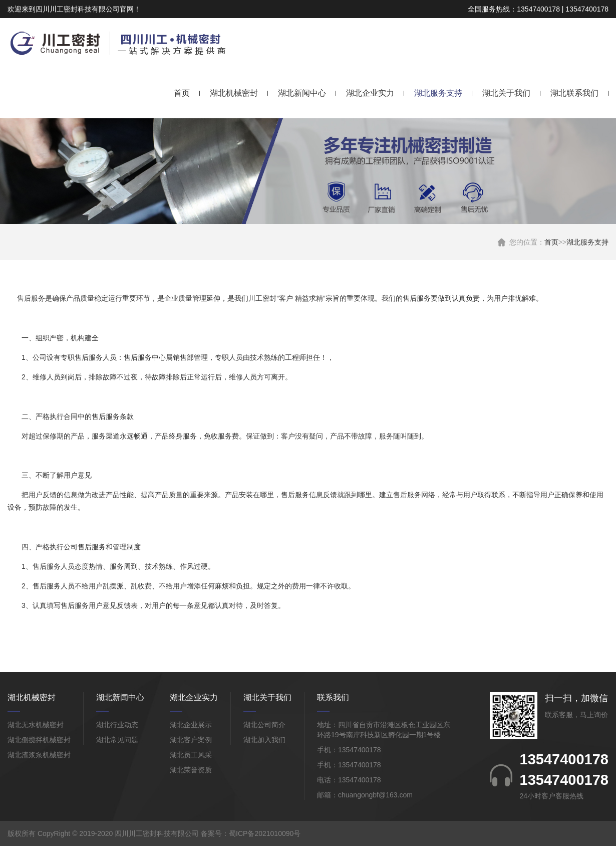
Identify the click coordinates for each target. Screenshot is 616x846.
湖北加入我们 (264, 740)
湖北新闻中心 (302, 93)
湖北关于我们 (506, 93)
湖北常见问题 (117, 740)
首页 (182, 93)
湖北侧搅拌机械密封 (39, 740)
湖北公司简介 (264, 725)
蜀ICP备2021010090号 (265, 833)
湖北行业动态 (117, 725)
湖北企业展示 (191, 725)
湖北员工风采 (191, 755)
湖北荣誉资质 (191, 770)
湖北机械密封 (234, 93)
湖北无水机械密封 (36, 725)
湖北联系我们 (574, 93)
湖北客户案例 (191, 740)
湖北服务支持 (438, 93)
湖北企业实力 (370, 93)
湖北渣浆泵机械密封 (39, 755)
